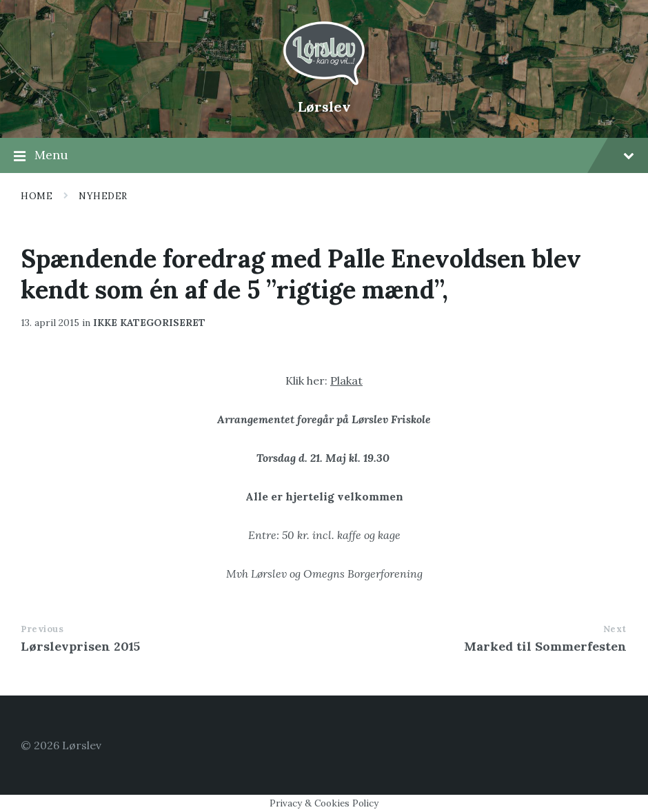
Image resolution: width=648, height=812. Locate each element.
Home (37, 196)
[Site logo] (324, 83)
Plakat (346, 380)
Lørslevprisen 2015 (80, 646)
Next (615, 629)
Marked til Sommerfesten (545, 646)
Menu (324, 156)
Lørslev (324, 106)
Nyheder (103, 196)
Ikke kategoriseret (149, 323)
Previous (42, 629)
